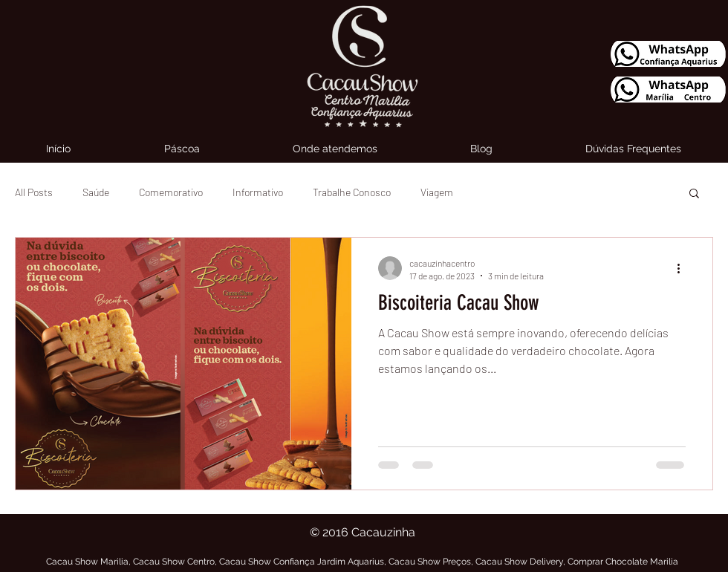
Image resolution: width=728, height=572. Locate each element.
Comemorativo (171, 192)
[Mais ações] (683, 268)
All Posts (34, 192)
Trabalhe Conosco (352, 192)
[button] (694, 194)
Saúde (96, 192)
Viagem (437, 192)
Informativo (258, 192)
